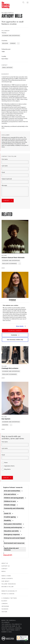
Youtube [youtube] (4, 612)
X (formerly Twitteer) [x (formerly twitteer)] (9, 598)
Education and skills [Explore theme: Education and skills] (11, 531)
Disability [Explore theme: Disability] (7, 521)
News (6, 463)
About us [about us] (5, 563)
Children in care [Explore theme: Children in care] (10, 501)
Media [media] (4, 571)
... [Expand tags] (18, 43)
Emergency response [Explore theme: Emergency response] (12, 535)
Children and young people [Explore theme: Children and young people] (14, 498)
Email (3, 172)
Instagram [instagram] (5, 606)
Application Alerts (9, 466)
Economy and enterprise (11, 36)
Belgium (5, 43)
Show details (20, 326)
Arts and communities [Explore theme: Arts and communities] (12, 491)
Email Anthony (7, 68)
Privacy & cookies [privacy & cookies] (8, 594)
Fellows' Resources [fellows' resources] (9, 584)
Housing (5, 425)
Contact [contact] (5, 569)
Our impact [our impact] (5, 581)
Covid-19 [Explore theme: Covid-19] (7, 514)
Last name (5, 166)
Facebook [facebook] (5, 609)
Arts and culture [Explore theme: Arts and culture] (10, 494)
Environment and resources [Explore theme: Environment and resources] (14, 543)
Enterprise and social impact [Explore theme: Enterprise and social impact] (14, 538)
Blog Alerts (7, 469)
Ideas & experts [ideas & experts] (7, 579)
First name (5, 159)
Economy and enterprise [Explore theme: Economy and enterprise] (13, 528)
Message (4, 185)
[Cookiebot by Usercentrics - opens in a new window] (9, 300)
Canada (13, 43)
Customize (15, 335)
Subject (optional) (7, 179)
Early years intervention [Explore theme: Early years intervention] (13, 524)
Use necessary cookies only (15, 340)
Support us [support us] (6, 566)
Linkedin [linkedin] (5, 604)
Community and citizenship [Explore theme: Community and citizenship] (14, 508)
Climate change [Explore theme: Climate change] (10, 505)
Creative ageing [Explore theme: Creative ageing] (10, 517)
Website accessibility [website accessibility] (9, 591)
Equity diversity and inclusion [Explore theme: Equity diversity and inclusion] (11, 549)
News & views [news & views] (6, 576)
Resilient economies (10, 264)
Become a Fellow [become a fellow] (8, 587)
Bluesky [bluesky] (4, 601)
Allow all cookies (15, 331)
